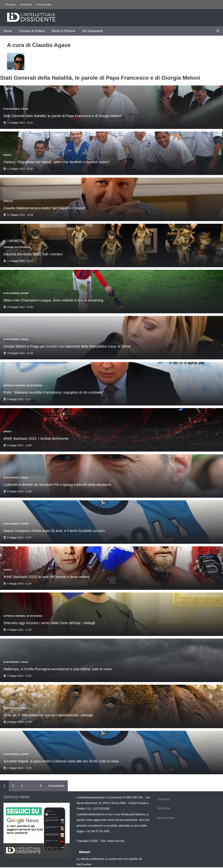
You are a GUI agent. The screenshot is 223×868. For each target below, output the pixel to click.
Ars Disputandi (92, 31)
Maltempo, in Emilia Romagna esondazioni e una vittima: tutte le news (58, 669)
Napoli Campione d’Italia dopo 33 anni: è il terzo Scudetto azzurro (54, 531)
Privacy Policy (44, 5)
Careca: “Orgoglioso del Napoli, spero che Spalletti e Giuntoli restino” (57, 162)
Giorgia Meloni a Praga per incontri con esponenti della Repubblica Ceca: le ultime (67, 346)
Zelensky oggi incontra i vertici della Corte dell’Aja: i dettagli (49, 623)
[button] (218, 31)
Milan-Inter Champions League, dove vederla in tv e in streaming (53, 300)
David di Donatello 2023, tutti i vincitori (33, 254)
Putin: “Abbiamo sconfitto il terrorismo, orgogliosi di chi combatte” (54, 392)
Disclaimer (26, 5)
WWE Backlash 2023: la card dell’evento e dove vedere (46, 577)
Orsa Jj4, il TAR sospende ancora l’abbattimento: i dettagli (48, 715)
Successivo (56, 786)
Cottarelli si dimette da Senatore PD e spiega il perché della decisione (57, 485)
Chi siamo (11, 5)
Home (8, 31)
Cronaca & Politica (32, 31)
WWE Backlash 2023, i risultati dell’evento (36, 439)
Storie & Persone (63, 31)
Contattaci (133, 841)
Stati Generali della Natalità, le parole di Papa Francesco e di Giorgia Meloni (62, 116)
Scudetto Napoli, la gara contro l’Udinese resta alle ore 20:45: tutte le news (61, 761)
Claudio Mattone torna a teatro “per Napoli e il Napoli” (45, 208)
